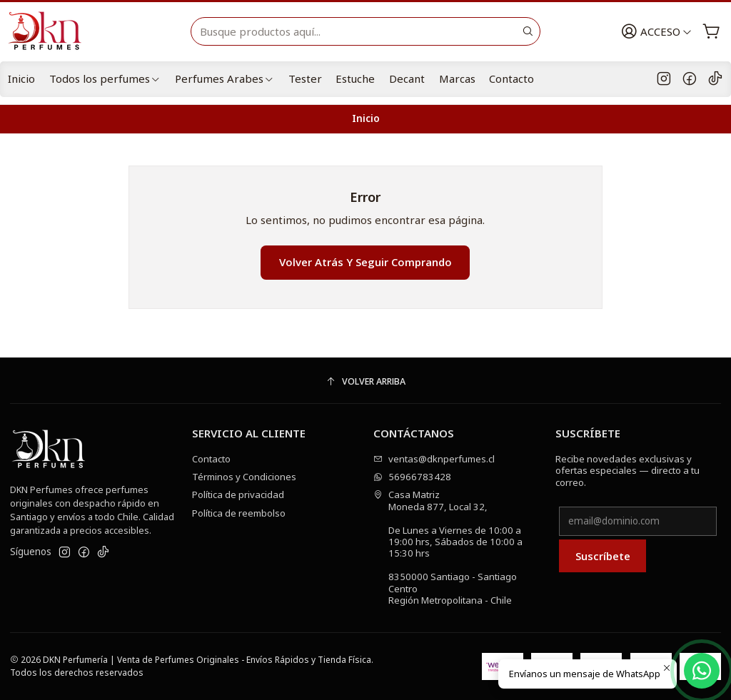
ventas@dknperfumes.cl (434, 459)
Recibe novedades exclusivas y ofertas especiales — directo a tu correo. (627, 471)
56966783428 (412, 477)
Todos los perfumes (105, 78)
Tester (305, 78)
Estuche (355, 78)
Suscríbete (603, 556)
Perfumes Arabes (225, 78)
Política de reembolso (239, 513)
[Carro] (711, 32)
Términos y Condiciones (244, 477)
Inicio (21, 78)
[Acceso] (657, 32)
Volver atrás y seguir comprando (365, 262)
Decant (407, 78)
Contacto (511, 78)
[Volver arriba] (365, 382)
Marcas (457, 78)
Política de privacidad (238, 494)
